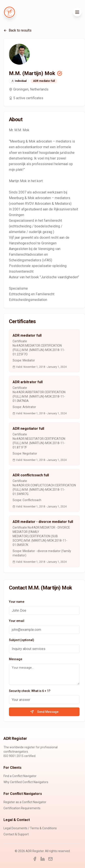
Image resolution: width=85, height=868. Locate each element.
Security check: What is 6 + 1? (30, 691)
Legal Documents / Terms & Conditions (30, 828)
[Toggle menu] (77, 12)
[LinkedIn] (43, 859)
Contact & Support (16, 834)
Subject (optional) (22, 640)
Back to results (17, 30)
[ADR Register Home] (10, 12)
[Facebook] (35, 859)
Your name (17, 602)
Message (16, 659)
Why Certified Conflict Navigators (26, 782)
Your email (17, 621)
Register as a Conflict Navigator (25, 802)
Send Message (44, 712)
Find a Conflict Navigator (20, 776)
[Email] (50, 859)
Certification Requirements (22, 808)
